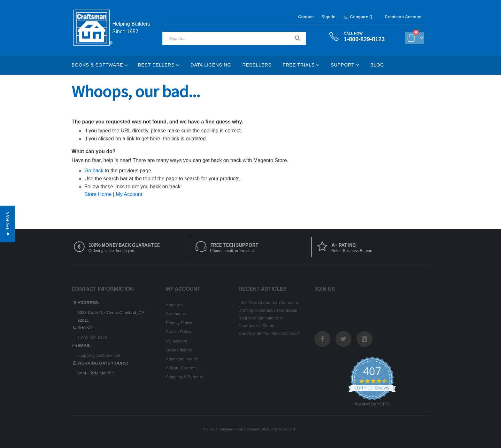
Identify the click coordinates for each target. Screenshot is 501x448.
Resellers (257, 65)
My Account (129, 194)
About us (174, 305)
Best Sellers (156, 65)
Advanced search (182, 359)
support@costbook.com (99, 355)
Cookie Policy (179, 332)
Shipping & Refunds (184, 377)
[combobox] (234, 38)
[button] (8, 224)
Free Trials (299, 65)
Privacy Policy (179, 323)
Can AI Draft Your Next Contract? (270, 333)
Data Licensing (211, 65)
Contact (306, 17)
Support (343, 65)
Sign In (328, 17)
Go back (94, 171)
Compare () (358, 17)
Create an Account (403, 17)
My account (177, 341)
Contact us (176, 314)
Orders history (179, 350)
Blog (377, 65)
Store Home (98, 194)
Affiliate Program (181, 368)
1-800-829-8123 (92, 338)
